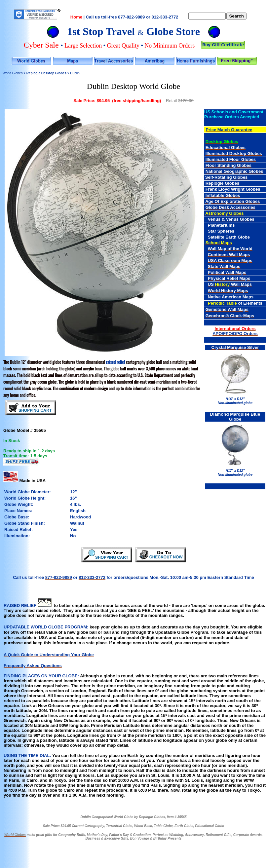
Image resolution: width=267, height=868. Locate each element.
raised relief (116, 362)
